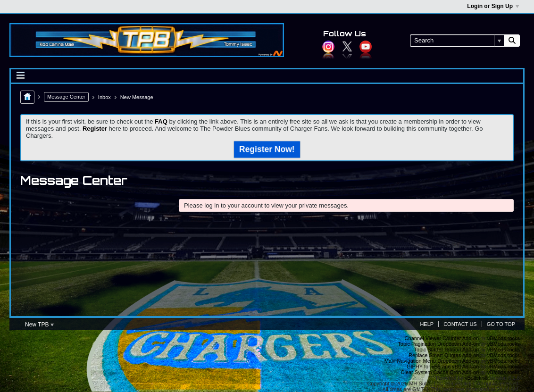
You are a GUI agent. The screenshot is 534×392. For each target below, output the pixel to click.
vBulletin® (476, 378)
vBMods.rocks (504, 338)
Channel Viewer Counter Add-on (442, 338)
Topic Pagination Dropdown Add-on (438, 344)
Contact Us (460, 324)
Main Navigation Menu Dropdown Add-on (432, 361)
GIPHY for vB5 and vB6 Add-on (443, 367)
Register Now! (267, 149)
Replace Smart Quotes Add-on (444, 355)
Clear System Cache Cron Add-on (440, 372)
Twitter (347, 47)
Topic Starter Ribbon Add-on (447, 350)
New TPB (39, 325)
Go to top (501, 324)
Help (427, 324)
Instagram (328, 47)
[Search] (457, 41)
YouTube (366, 47)
